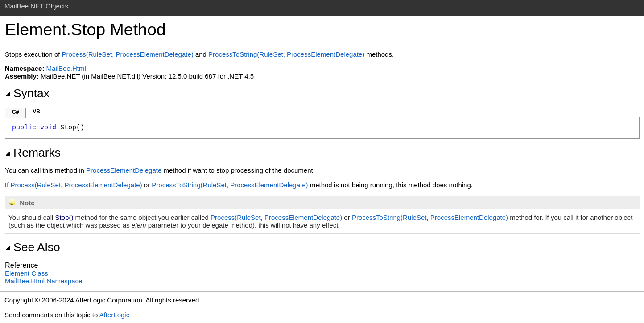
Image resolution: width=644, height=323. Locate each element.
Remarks (33, 153)
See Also (33, 247)
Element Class (27, 273)
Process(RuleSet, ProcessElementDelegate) (128, 54)
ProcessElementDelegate (124, 170)
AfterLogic (115, 315)
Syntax (27, 93)
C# (15, 112)
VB (36, 112)
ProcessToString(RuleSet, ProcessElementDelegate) (286, 54)
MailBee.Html (66, 68)
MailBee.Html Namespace (43, 281)
